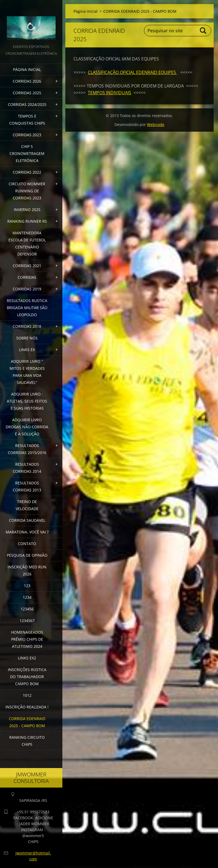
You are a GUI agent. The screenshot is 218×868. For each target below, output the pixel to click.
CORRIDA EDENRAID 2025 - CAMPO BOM (27, 722)
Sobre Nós (27, 338)
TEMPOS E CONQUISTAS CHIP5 (27, 120)
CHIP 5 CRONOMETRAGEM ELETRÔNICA (27, 153)
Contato (27, 544)
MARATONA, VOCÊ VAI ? (27, 532)
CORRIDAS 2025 (27, 93)
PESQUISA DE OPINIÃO (27, 555)
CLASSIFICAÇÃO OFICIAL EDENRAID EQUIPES (132, 72)
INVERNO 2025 (27, 210)
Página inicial (27, 69)
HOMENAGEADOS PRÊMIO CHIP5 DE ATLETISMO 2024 (27, 639)
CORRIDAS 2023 (27, 135)
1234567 (27, 621)
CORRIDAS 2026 (27, 81)
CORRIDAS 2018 (27, 326)
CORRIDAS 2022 (27, 172)
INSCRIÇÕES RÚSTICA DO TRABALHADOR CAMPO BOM (27, 677)
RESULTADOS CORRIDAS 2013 (27, 486)
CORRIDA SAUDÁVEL (27, 520)
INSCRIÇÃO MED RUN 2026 (27, 570)
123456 (27, 609)
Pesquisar (203, 31)
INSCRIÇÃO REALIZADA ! (27, 707)
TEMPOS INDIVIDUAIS (110, 93)
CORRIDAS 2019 (27, 289)
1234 (27, 597)
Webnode (156, 124)
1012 (27, 695)
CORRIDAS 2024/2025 (27, 104)
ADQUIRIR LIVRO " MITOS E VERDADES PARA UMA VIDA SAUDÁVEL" (27, 372)
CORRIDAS (27, 277)
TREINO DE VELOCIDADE (27, 505)
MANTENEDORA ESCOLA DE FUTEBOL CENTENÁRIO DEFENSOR (27, 243)
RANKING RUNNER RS (27, 221)
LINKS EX (27, 350)
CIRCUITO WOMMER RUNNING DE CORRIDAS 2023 (27, 191)
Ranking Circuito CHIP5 (27, 741)
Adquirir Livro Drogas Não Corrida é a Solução (27, 427)
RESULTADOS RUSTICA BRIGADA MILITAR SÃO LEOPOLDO (27, 308)
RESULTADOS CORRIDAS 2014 (27, 468)
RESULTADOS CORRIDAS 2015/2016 (27, 449)
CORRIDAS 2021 (27, 266)
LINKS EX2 (27, 658)
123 (27, 586)
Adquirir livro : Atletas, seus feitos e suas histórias (27, 401)
